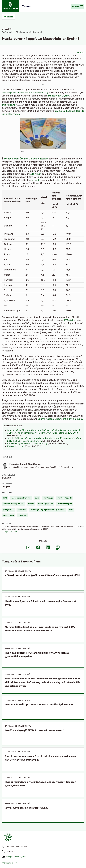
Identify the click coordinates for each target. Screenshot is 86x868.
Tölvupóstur (16, 857)
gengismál (8, 510)
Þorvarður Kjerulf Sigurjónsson (25, 464)
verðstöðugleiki (65, 498)
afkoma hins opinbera (13, 504)
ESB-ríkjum (35, 174)
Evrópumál (7, 32)
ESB (5, 498)
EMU (71, 510)
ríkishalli (23, 515)
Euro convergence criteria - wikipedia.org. (27, 444)
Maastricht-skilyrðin (59, 96)
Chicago (5, 532)
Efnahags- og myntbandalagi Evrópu (47, 510)
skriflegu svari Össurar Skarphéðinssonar (26, 159)
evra (37, 498)
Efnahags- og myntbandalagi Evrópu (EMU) (25, 93)
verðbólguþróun (46, 504)
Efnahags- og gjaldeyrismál (29, 32)
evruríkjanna (9, 105)
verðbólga (48, 498)
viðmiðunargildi (65, 504)
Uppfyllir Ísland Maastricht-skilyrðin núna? (60, 419)
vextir (31, 504)
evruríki (36, 180)
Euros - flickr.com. (16, 446)
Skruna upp (10, 863)
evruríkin (22, 510)
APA (11, 532)
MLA (16, 532)
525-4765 (10, 851)
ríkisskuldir (9, 515)
